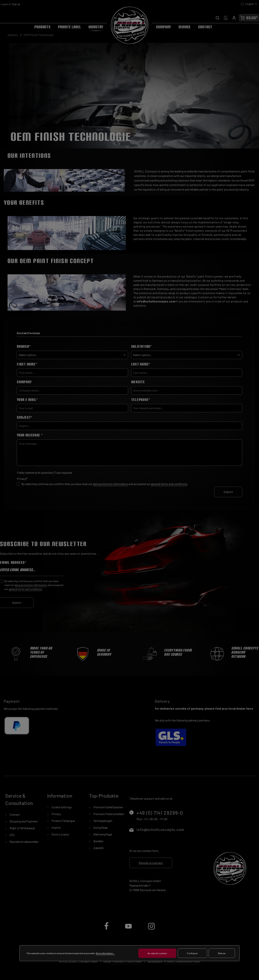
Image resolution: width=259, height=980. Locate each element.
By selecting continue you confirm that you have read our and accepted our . (105, 484)
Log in (4, 4)
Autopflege (100, 827)
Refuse (222, 955)
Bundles (98, 841)
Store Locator (60, 834)
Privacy (56, 814)
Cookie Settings (61, 807)
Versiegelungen (103, 821)
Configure (192, 955)
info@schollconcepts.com (160, 829)
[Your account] (234, 18)
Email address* (13, 562)
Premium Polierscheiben (108, 814)
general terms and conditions (169, 484)
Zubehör (98, 848)
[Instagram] (151, 929)
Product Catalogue (63, 821)
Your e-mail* (27, 400)
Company (24, 382)
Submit (228, 492)
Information (60, 796)
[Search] (217, 18)
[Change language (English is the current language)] (249, 4)
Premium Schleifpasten (108, 807)
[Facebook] (107, 929)
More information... (105, 955)
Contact (14, 814)
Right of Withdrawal (22, 828)
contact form (150, 851)
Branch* (24, 346)
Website (138, 382)
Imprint (56, 827)
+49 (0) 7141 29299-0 (160, 813)
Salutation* (141, 346)
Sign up (16, 4)
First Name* (27, 364)
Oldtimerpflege (102, 834)
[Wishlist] (226, 18)
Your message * (30, 435)
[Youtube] (129, 929)
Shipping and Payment (23, 821)
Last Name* (141, 364)
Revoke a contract (151, 863)
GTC (12, 835)
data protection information (110, 484)
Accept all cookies (157, 955)
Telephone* (141, 400)
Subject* (25, 417)
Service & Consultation (19, 799)
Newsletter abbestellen (24, 842)
